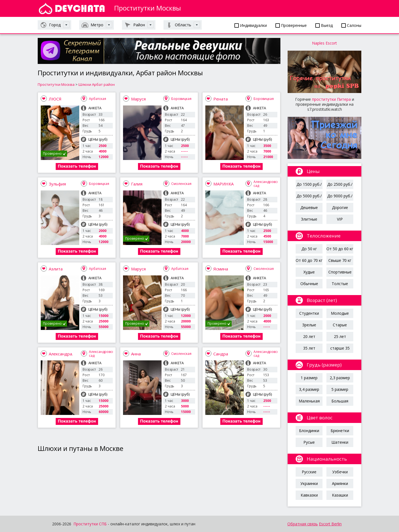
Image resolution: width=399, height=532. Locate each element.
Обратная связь (303, 524)
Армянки (340, 483)
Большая (340, 401)
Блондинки (309, 431)
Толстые (340, 284)
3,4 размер (309, 389)
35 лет (309, 348)
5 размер (340, 389)
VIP (340, 219)
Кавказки (309, 495)
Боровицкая (181, 99)
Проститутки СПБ (90, 524)
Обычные (309, 284)
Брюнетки (340, 431)
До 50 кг (309, 249)
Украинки (309, 483)
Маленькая (309, 401)
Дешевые (309, 207)
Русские (309, 472)
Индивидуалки (251, 25)
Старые (340, 325)
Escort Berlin (330, 524)
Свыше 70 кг (340, 260)
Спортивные (340, 272)
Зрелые (309, 325)
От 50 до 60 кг (340, 249)
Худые (309, 272)
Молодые (340, 313)
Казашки (340, 495)
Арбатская (98, 99)
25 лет (340, 336)
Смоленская (181, 184)
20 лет (309, 336)
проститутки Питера (331, 99)
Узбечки (340, 472)
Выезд (324, 25)
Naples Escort (324, 43)
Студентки (309, 313)
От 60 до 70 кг (309, 260)
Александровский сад (268, 184)
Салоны (351, 25)
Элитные (309, 219)
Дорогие (340, 207)
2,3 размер (340, 378)
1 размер (309, 378)
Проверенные (291, 25)
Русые (309, 442)
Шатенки (340, 442)
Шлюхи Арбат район (97, 84)
